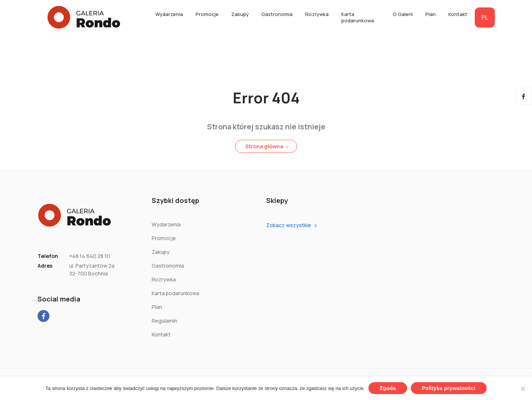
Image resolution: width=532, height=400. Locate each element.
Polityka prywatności (449, 388)
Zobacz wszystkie (289, 225)
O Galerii (403, 14)
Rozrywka (317, 14)
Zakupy (240, 14)
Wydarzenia (169, 14)
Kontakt (458, 14)
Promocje (207, 14)
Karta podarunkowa (358, 17)
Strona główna (264, 146)
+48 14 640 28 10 (90, 256)
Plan (431, 14)
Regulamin (165, 321)
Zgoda (388, 388)
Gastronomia (277, 14)
